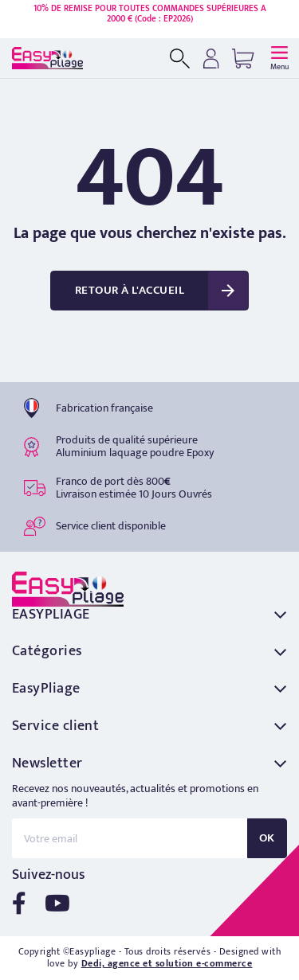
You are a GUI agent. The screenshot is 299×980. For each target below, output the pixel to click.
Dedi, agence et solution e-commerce (167, 963)
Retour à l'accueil (130, 290)
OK (267, 838)
